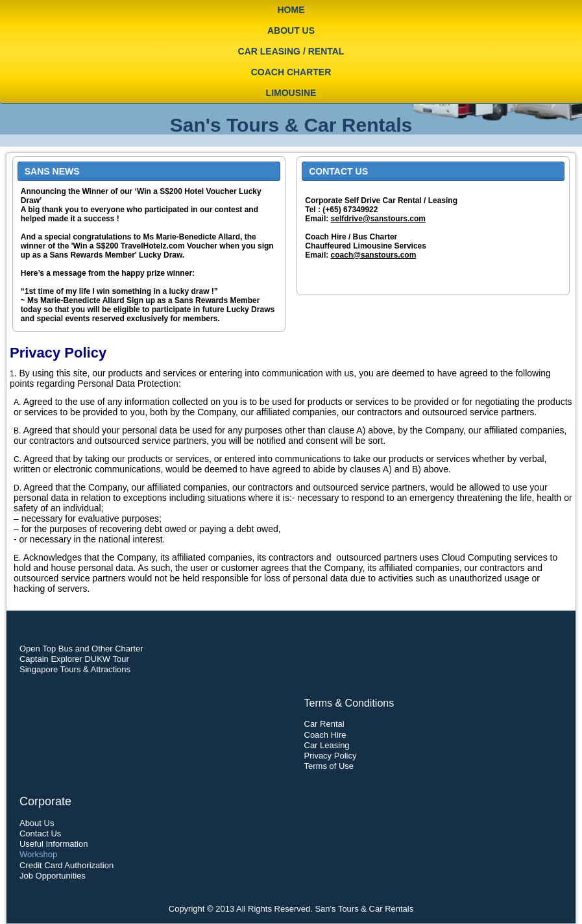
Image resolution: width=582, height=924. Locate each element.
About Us (291, 30)
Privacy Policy (331, 756)
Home (291, 10)
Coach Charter (291, 72)
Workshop (38, 854)
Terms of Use (329, 766)
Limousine (291, 93)
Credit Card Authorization (67, 865)
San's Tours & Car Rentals (291, 125)
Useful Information (54, 844)
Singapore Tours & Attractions (75, 669)
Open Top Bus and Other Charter (81, 649)
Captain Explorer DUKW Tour (74, 659)
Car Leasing (327, 745)
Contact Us (40, 833)
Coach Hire (325, 735)
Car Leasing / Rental (291, 51)
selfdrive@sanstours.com (378, 219)
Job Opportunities (53, 876)
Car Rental (324, 724)
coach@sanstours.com (374, 255)
